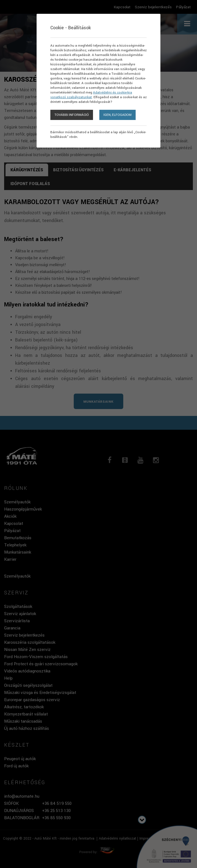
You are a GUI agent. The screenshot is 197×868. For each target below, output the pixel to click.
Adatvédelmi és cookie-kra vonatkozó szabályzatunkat (91, 95)
